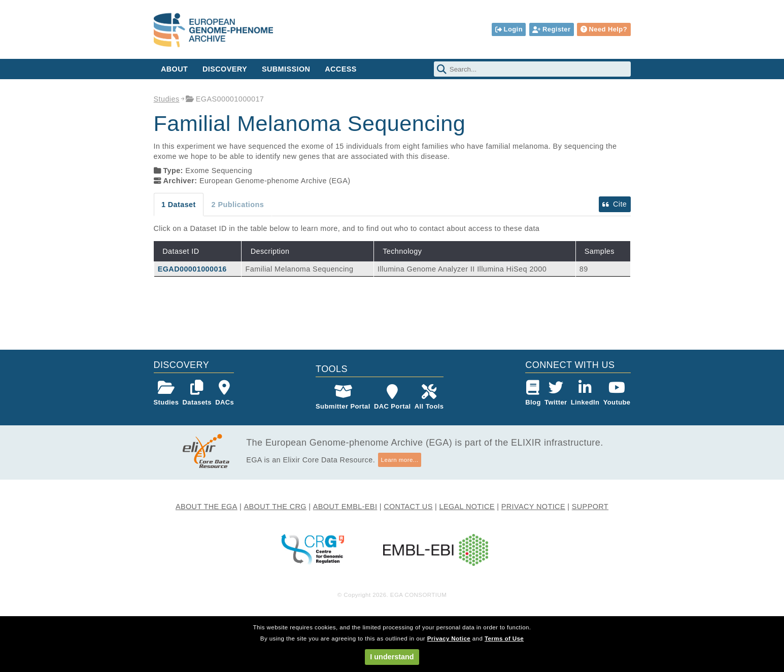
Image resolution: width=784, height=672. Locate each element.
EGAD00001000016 (192, 269)
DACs (225, 393)
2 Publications (238, 205)
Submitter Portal (343, 397)
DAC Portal (393, 397)
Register (551, 29)
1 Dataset (179, 205)
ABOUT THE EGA (207, 507)
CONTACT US (408, 507)
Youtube (617, 393)
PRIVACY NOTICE (533, 507)
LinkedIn (585, 393)
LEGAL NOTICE (467, 507)
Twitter (556, 393)
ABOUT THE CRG (275, 507)
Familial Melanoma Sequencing (300, 269)
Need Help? (604, 29)
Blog (533, 393)
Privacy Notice (449, 639)
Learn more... (400, 460)
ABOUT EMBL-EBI (345, 507)
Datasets (197, 393)
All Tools (429, 397)
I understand (392, 657)
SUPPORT (590, 507)
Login (509, 29)
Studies (167, 99)
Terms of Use (504, 639)
